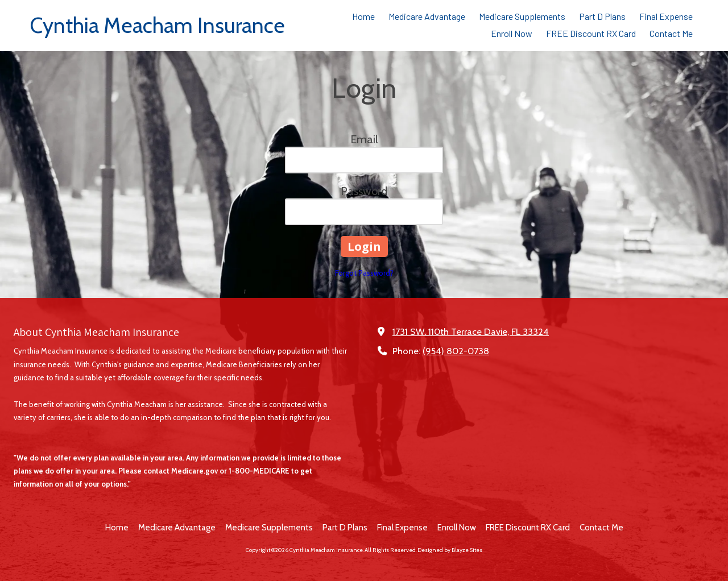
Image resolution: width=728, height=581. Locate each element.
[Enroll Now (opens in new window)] (512, 34)
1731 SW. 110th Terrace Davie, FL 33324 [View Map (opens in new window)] (471, 331)
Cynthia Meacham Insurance (158, 25)
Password (364, 191)
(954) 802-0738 (456, 351)
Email (364, 139)
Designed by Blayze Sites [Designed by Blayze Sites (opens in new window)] (450, 550)
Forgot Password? (364, 273)
